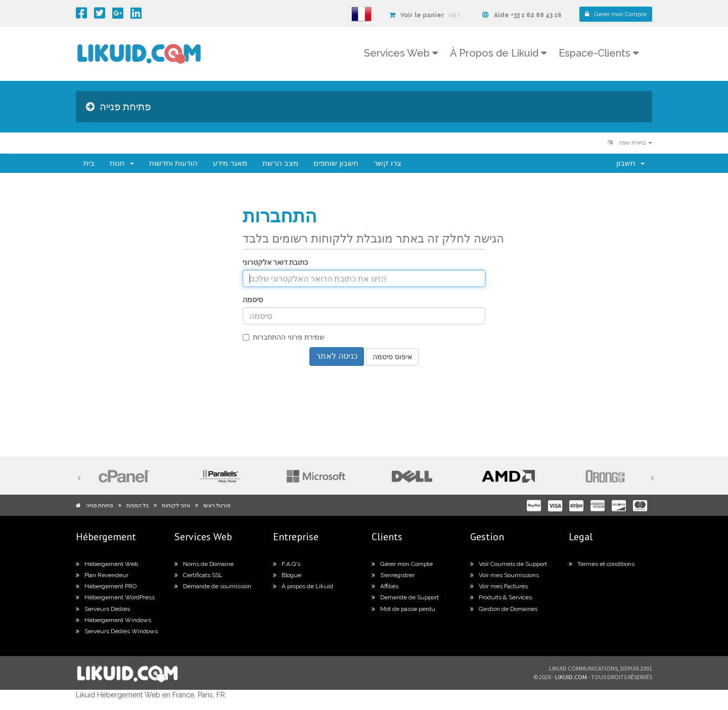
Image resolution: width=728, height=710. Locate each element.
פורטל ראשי (217, 505)
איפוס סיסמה (392, 357)
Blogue (287, 575)
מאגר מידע (230, 163)
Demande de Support (405, 597)
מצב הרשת (280, 163)
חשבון (630, 163)
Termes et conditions (602, 564)
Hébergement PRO (106, 586)
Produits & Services (501, 597)
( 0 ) (424, 15)
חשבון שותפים (336, 163)
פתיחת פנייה (100, 505)
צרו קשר (388, 163)
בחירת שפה (630, 143)
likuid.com (571, 677)
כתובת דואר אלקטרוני (275, 262)
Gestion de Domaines (504, 609)
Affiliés (385, 586)
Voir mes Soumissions (505, 575)
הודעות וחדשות (173, 163)
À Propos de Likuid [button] (498, 53)
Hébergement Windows (113, 620)
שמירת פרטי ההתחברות (284, 337)
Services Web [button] (401, 53)
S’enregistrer (393, 575)
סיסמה (253, 300)
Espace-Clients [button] (599, 53)
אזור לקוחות (176, 505)
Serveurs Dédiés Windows (117, 631)
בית (89, 163)
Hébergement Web (107, 564)
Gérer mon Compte (402, 564)
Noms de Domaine (204, 564)
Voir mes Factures (499, 586)
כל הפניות (138, 505)
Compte (616, 14)
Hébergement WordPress (115, 597)
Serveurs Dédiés (103, 609)
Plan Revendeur (102, 575)
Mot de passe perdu (403, 609)
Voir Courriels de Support (509, 564)
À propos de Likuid (303, 586)
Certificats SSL (198, 575)
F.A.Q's (287, 564)
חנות (122, 163)
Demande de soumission (213, 586)
